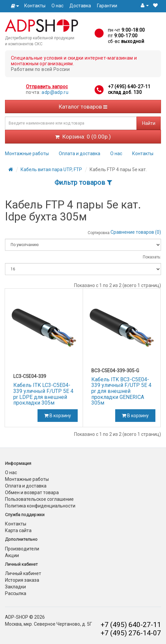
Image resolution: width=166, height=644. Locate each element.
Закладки (15, 587)
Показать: (152, 257)
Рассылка (16, 593)
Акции (12, 555)
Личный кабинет (23, 573)
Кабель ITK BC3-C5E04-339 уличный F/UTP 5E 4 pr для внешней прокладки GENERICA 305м (121, 391)
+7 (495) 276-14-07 (131, 633)
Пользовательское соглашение (39, 499)
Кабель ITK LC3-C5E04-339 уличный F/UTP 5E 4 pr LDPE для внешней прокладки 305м (43, 394)
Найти (149, 123)
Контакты (35, 6)
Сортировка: (99, 233)
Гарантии (107, 6)
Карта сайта (18, 530)
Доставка (80, 6)
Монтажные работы (27, 154)
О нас (57, 6)
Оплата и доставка (80, 154)
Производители (22, 549)
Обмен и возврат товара (32, 492)
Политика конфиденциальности (40, 506)
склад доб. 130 (125, 92)
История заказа (22, 580)
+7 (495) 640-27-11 (129, 87)
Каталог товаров (83, 107)
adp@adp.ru (55, 92)
